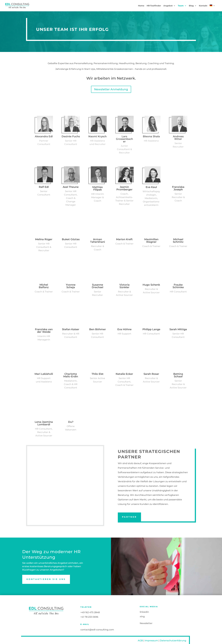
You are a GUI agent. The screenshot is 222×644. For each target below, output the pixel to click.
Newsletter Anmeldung (111, 89)
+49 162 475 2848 (90, 612)
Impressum (151, 641)
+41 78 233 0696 (89, 617)
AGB (140, 641)
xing (142, 616)
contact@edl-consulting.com (97, 630)
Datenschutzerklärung (173, 641)
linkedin (144, 612)
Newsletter (146, 623)
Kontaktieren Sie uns (46, 579)
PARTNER (129, 517)
